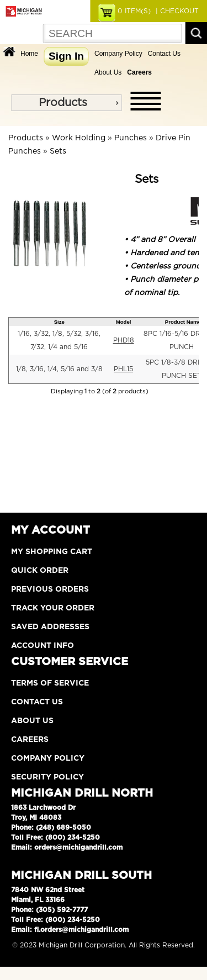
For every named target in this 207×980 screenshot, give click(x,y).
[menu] (66, 103)
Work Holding (79, 138)
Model (124, 322)
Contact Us (164, 54)
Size (59, 322)
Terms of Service (50, 683)
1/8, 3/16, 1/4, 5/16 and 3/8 (59, 369)
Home (29, 54)
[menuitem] (66, 103)
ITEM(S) (134, 11)
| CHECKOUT (176, 11)
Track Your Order (53, 608)
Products (63, 103)
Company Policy (118, 54)
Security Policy (47, 777)
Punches (131, 138)
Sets (58, 151)
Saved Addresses (50, 627)
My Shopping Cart (52, 552)
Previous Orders (50, 589)
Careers (30, 740)
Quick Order (40, 571)
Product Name (183, 322)
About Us (108, 72)
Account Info (43, 646)
